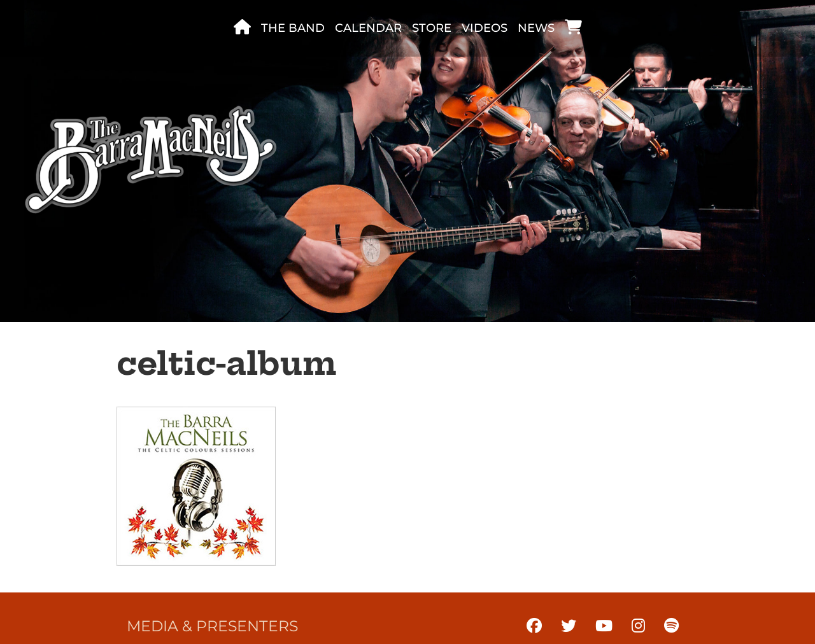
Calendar (368, 28)
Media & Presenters (212, 626)
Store (432, 28)
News (536, 28)
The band (293, 28)
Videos (485, 28)
